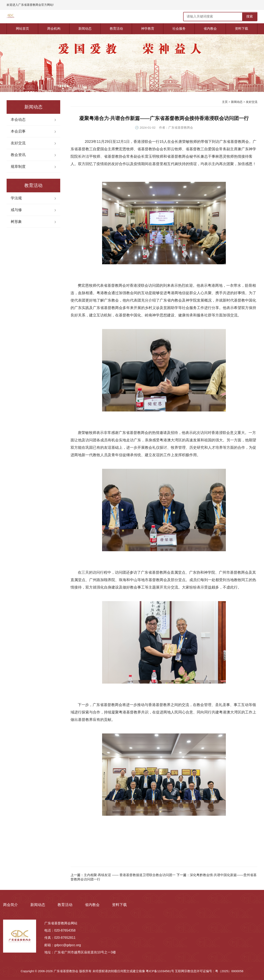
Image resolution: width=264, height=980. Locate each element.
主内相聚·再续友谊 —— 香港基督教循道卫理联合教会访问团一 (130, 875)
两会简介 (11, 905)
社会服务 (179, 29)
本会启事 (18, 131)
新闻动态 (85, 29)
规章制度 (18, 167)
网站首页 (22, 29)
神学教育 (148, 29)
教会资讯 (18, 155)
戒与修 (16, 210)
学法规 (16, 198)
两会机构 (54, 29)
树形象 (16, 222)
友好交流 (18, 143)
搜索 (250, 16)
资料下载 (242, 29)
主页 (225, 102)
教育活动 (116, 29)
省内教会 (210, 29)
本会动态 (18, 120)
